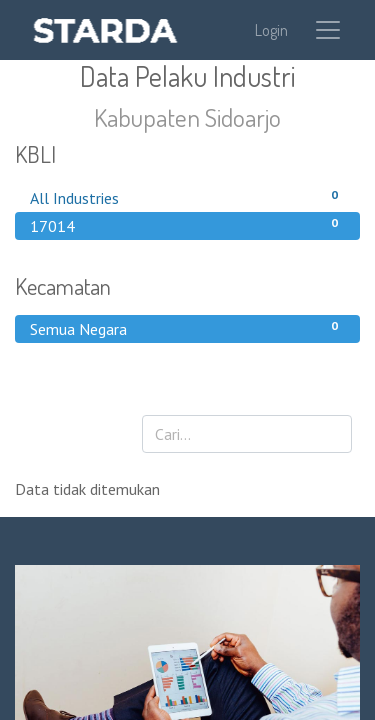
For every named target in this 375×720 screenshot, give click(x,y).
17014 (187, 225)
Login (271, 30)
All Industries (187, 197)
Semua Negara (187, 328)
